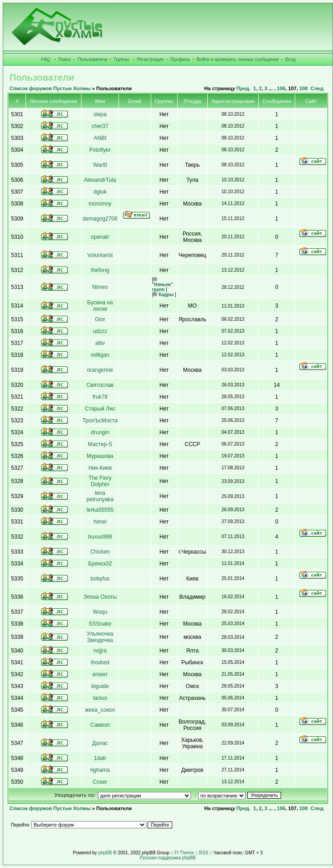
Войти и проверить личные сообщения (238, 59)
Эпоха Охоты (100, 597)
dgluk (100, 192)
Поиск (65, 59)
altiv (100, 343)
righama (100, 770)
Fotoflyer (100, 150)
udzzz (100, 331)
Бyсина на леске (100, 306)
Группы (121, 59)
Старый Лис (100, 409)
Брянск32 (100, 564)
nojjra (100, 651)
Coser (100, 782)
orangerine (100, 370)
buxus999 (100, 537)
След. (317, 88)
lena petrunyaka (100, 496)
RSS (204, 853)
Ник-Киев (100, 468)
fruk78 (100, 397)
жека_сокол (100, 710)
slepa (100, 114)
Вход (290, 59)
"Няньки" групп (163, 285)
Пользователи (92, 59)
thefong (100, 270)
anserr (100, 674)
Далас (100, 743)
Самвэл (100, 725)
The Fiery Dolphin (100, 481)
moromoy (100, 204)
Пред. (243, 88)
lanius (100, 698)
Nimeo (100, 287)
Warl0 (100, 165)
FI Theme (184, 853)
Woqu (100, 612)
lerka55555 (100, 510)
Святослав (100, 385)
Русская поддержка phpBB (168, 858)
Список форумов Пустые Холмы (50, 88)
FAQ (46, 59)
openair (100, 237)
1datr (100, 758)
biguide (100, 686)
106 (281, 88)
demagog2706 (100, 219)
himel (100, 522)
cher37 (100, 126)
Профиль (180, 59)
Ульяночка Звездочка (100, 637)
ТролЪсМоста (100, 421)
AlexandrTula (100, 180)
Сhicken (100, 552)
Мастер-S (100, 444)
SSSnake (100, 624)
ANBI (100, 138)
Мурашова (100, 456)
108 (303, 88)
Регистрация (150, 59)
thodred (100, 663)
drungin (100, 432)
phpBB (105, 853)
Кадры (163, 295)
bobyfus (100, 579)
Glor (100, 319)
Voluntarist (100, 255)
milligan (100, 355)
